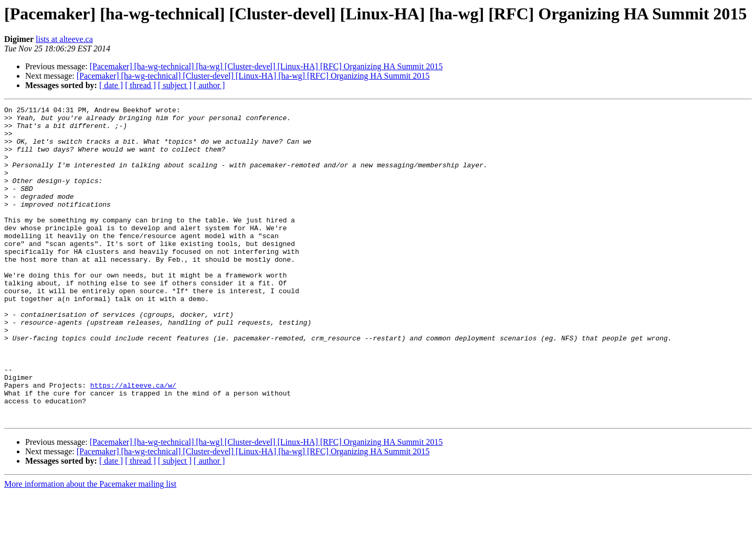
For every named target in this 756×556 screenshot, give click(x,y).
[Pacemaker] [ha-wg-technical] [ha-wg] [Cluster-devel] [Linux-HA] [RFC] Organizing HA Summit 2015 (266, 66)
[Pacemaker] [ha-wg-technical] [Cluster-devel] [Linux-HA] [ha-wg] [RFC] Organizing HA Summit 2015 (253, 76)
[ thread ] (140, 85)
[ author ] (209, 85)
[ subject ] (175, 85)
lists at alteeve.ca (64, 39)
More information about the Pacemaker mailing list (90, 547)
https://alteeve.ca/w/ (133, 442)
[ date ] (111, 85)
